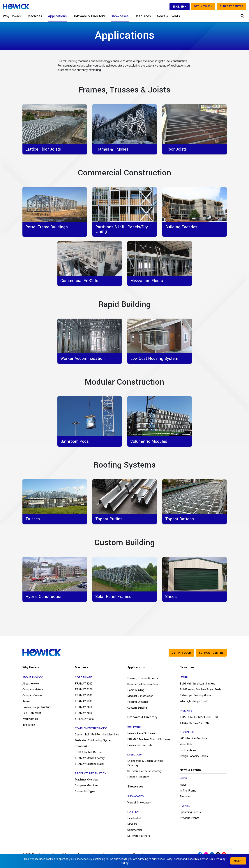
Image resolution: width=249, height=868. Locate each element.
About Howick (31, 684)
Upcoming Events (190, 812)
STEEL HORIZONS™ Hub (195, 723)
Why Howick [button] (12, 16)
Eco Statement (32, 713)
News (183, 785)
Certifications (188, 750)
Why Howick (31, 667)
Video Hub (186, 744)
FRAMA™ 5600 (84, 695)
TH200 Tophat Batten (88, 752)
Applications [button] (57, 16)
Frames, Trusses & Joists (143, 678)
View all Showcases (139, 803)
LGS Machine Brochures (194, 738)
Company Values (32, 695)
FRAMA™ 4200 (84, 690)
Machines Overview (86, 780)
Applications (136, 667)
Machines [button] (35, 16)
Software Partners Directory (144, 771)
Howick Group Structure (37, 707)
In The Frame (188, 791)
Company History (33, 690)
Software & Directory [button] (89, 16)
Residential (134, 818)
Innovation (29, 725)
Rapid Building (136, 690)
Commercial (135, 830)
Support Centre (231, 7)
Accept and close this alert (189, 859)
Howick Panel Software (141, 734)
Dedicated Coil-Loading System (94, 740)
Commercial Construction (143, 684)
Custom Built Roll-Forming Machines (97, 735)
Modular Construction (140, 696)
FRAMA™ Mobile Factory (90, 758)
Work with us (30, 719)
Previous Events (189, 818)
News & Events (190, 770)
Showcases (135, 786)
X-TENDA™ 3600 (85, 719)
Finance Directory (138, 777)
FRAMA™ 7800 (84, 713)
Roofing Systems (138, 702)
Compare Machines (86, 786)
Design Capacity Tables (194, 756)
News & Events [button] (168, 16)
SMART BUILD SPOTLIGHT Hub (199, 717)
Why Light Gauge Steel (193, 701)
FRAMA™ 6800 (84, 701)
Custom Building (137, 708)
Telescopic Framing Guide (195, 695)
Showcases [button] (120, 16)
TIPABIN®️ (81, 746)
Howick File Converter (140, 745)
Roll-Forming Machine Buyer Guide (201, 690)
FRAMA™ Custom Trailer (90, 764)
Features (185, 797)
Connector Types (85, 791)
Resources (187, 667)
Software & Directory (142, 717)
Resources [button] (143, 16)
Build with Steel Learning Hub (197, 684)
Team (26, 701)
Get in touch (203, 7)
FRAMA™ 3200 (84, 684)
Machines (82, 667)
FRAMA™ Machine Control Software (149, 739)
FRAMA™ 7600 (84, 707)
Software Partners (139, 836)
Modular (132, 824)
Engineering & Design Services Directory (145, 763)
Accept (238, 861)
